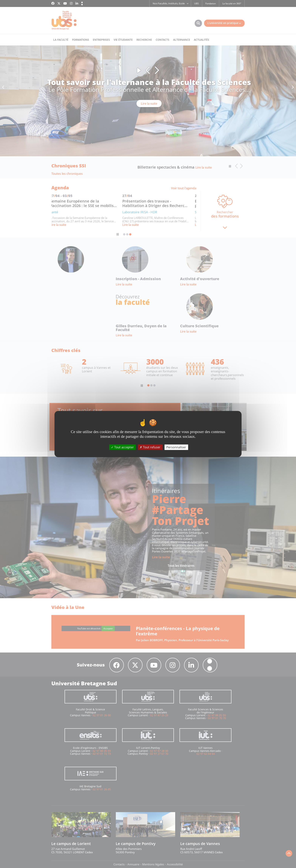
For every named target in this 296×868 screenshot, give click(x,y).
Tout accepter (122, 447)
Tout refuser (150, 447)
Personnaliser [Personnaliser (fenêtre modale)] (176, 447)
